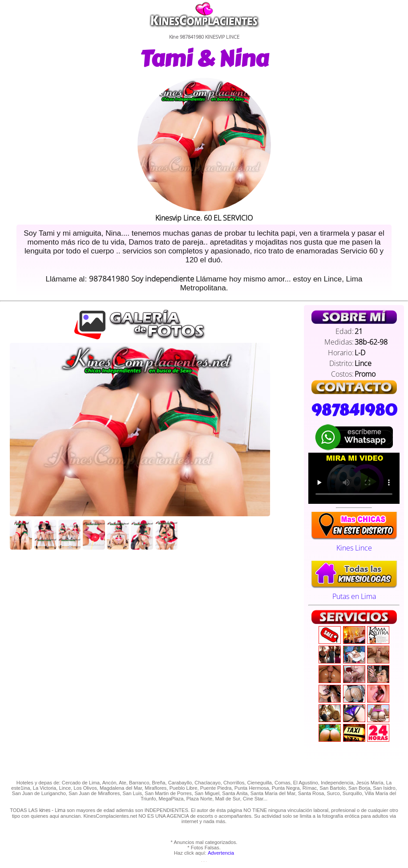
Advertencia (221, 853)
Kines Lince (354, 543)
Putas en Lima (354, 591)
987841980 (354, 410)
